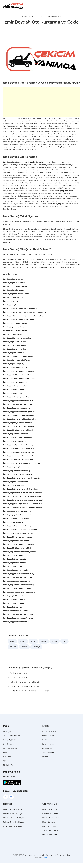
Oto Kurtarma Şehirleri (12, 740)
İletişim (6, 765)
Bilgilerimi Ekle (9, 770)
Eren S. (45, 862)
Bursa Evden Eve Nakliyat (13, 818)
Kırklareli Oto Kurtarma (51, 818)
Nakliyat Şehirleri (10, 744)
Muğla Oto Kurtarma (50, 827)
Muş (64, 646)
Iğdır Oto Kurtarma (50, 839)
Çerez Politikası (48, 740)
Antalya (23, 646)
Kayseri (55, 646)
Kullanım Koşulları (49, 736)
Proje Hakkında (48, 749)
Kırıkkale (13, 651)
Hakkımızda (8, 761)
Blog (5, 757)
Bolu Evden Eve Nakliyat (12, 814)
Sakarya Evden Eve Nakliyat (14, 827)
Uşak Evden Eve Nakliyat (13, 831)
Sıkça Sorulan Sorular (50, 757)
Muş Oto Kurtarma (49, 831)
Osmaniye (36, 651)
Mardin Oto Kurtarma (51, 822)
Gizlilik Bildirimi (48, 753)
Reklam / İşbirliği (49, 744)
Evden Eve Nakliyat (11, 753)
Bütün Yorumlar (48, 761)
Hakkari (44, 646)
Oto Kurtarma (9, 749)
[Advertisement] (41, 106)
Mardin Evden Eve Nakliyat (13, 822)
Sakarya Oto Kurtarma (51, 835)
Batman (24, 651)
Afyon (12, 646)
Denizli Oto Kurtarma (50, 814)
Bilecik (33, 646)
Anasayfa (7, 736)
